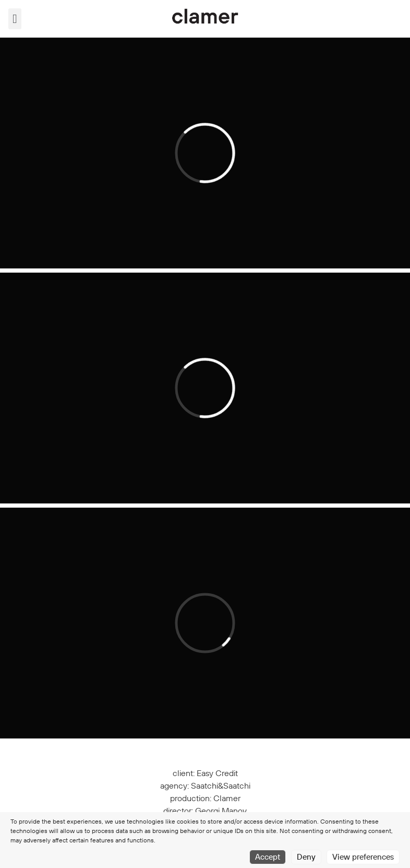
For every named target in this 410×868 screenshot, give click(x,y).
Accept (268, 857)
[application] (205, 153)
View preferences (363, 857)
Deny (306, 857)
